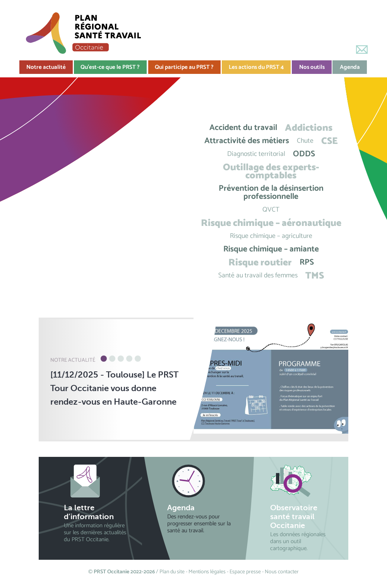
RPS (307, 262)
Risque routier (260, 262)
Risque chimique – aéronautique (271, 223)
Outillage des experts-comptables (271, 171)
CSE (330, 141)
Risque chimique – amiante (271, 249)
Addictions (309, 128)
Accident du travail (243, 128)
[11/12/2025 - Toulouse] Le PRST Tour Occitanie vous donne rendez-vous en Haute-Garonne (114, 388)
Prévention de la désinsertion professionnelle (271, 193)
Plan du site (172, 572)
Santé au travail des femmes (258, 276)
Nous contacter (282, 572)
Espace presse (245, 572)
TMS (315, 276)
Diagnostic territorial (256, 154)
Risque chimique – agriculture (271, 236)
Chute (305, 141)
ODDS (304, 154)
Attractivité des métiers (247, 141)
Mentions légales (207, 572)
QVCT (271, 210)
